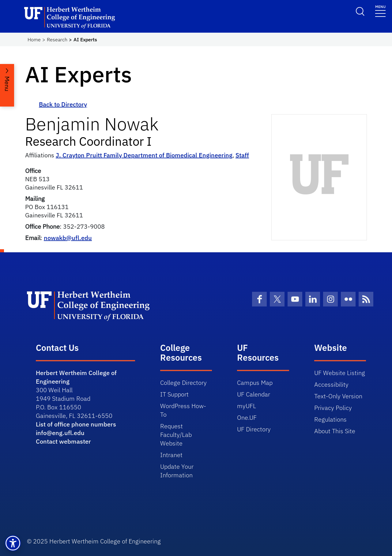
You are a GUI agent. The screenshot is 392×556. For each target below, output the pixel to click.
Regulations (330, 419)
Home (34, 39)
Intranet (171, 455)
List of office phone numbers (76, 424)
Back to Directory (63, 104)
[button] (13, 543)
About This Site (335, 431)
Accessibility (331, 384)
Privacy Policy (333, 408)
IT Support (174, 394)
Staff (242, 155)
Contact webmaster (63, 441)
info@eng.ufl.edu (60, 433)
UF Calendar (254, 394)
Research (57, 39)
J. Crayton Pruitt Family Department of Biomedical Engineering (144, 155)
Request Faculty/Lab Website (176, 435)
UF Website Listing (340, 373)
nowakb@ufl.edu (68, 238)
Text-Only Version (338, 396)
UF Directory (254, 429)
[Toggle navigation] (380, 11)
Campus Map (255, 383)
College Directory (183, 383)
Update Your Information (177, 471)
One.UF (247, 417)
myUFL (247, 406)
